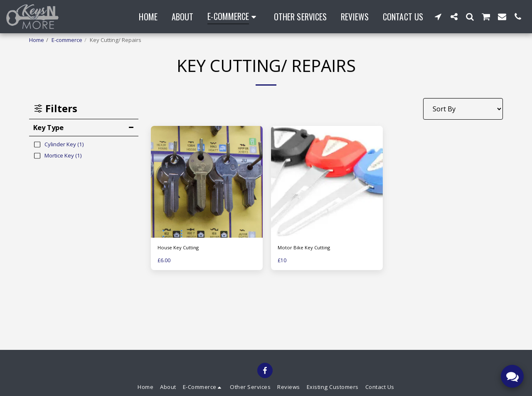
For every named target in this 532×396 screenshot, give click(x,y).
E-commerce (67, 40)
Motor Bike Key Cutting (306, 248)
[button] (438, 16)
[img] (327, 182)
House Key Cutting (181, 248)
